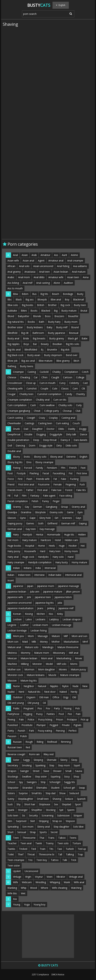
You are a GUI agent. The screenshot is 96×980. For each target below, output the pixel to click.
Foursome (44, 484)
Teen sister (14, 866)
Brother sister (15, 327)
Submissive (63, 815)
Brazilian (57, 344)
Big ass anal (28, 361)
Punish (21, 731)
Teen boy (42, 860)
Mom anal (47, 658)
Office (56, 697)
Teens (73, 838)
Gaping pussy (15, 523)
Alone (57, 283)
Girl (56, 518)
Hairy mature (29, 540)
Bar (35, 344)
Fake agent (49, 496)
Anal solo (24, 266)
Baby (49, 327)
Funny (45, 501)
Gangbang (51, 507)
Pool (61, 714)
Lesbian (17, 619)
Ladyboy (54, 619)
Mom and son (79, 636)
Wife (16, 882)
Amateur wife (56, 277)
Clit (83, 388)
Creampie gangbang (19, 411)
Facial (46, 473)
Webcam (27, 882)
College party (52, 411)
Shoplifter (37, 810)
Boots (34, 311)
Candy (69, 394)
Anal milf (28, 283)
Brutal (84, 311)
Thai (42, 838)
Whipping (55, 882)
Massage (43, 636)
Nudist (11, 692)
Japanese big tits (45, 603)
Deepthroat (14, 434)
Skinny (64, 760)
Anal (15, 255)
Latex (29, 619)
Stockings (13, 777)
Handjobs (43, 557)
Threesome (29, 838)
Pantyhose (13, 714)
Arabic (11, 277)
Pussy (39, 714)
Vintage (17, 877)
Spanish (81, 799)
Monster (37, 664)
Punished (13, 725)
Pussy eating (45, 731)
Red (28, 747)
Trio (30, 860)
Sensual (22, 832)
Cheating (25, 377)
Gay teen (31, 529)
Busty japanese (56, 333)
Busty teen (80, 305)
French (73, 468)
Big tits (44, 294)
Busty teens (27, 366)
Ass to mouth (15, 288)
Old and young (16, 703)
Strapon (12, 771)
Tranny (50, 843)
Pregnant (29, 708)
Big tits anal (14, 350)
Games (30, 523)
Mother (56, 642)
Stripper (78, 815)
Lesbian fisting (39, 630)
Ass (56, 255)
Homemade (54, 535)
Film (24, 496)
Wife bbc (12, 893)
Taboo (62, 838)
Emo (29, 462)
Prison (60, 719)
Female (58, 484)
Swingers (32, 782)
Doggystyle (56, 434)
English (83, 457)
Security (33, 815)
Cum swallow (47, 405)
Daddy (72, 429)
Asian (25, 255)
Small (68, 771)
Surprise (23, 793)
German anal (15, 529)
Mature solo (32, 647)
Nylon (65, 686)
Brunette (52, 350)
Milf (66, 636)
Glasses (12, 518)
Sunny (11, 799)
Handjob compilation (40, 562)
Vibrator (61, 877)
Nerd (21, 692)
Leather (24, 625)
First (20, 479)
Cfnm (44, 377)
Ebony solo (40, 457)
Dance (84, 434)
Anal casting (43, 283)
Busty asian (34, 355)
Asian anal (28, 261)
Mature (56, 636)
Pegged (54, 725)
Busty (39, 5)
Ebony (16, 457)
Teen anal (26, 843)
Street (36, 771)
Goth (41, 523)
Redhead (52, 742)
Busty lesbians (35, 327)
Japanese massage (68, 586)
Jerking (51, 608)
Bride (26, 338)
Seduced (74, 793)
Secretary (13, 765)
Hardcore (46, 540)
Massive (12, 681)
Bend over (72, 355)
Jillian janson (73, 592)
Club (78, 411)
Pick (77, 708)
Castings (30, 423)
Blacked (46, 311)
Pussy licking (45, 719)
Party (57, 708)
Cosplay (53, 418)
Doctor (50, 429)
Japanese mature (53, 592)
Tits (51, 849)
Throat (31, 854)
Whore (44, 888)
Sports (43, 832)
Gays (78, 518)
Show (62, 793)
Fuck (82, 484)
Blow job (12, 361)
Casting (32, 372)
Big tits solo (73, 344)
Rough (29, 742)
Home (41, 546)
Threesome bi (46, 854)
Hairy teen (55, 551)
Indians (28, 568)
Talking (70, 854)
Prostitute (27, 725)
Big (56, 311)
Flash (29, 479)
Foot (10, 473)
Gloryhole (40, 512)
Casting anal (68, 418)
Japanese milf (66, 608)
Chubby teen (26, 394)
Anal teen (44, 272)
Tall (60, 854)
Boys (26, 344)
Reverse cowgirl (16, 754)
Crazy (42, 418)
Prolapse (72, 719)
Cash (33, 405)
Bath (42, 322)
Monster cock (15, 675)
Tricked (23, 849)
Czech (85, 372)
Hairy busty (62, 562)
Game (70, 512)
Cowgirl (31, 418)
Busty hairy (54, 322)
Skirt (33, 821)
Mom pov (18, 636)
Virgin (28, 877)
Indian (16, 568)
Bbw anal (56, 299)
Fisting (17, 468)
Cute (55, 388)
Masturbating (64, 658)
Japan (30, 586)
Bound (75, 327)
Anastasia (30, 272)
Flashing (34, 473)
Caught (55, 377)
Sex (56, 804)
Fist (71, 473)
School (11, 782)
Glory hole (45, 518)
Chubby (56, 372)
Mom (31, 636)
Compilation (71, 372)
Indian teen (24, 575)
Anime (74, 255)
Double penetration (18, 440)
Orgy (66, 697)
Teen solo (63, 843)
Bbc (10, 299)
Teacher (12, 843)
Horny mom (71, 551)
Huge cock (28, 557)
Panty (11, 731)
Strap (33, 832)
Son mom (28, 827)
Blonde (37, 316)
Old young (33, 703)
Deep (36, 440)
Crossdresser (15, 383)
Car (36, 377)
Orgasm (31, 697)
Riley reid (49, 754)
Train (43, 849)
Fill (9, 496)
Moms (74, 664)
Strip (43, 782)
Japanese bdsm (63, 597)
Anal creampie (75, 261)
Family (39, 468)
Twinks (11, 849)
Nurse (16, 686)
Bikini (24, 311)
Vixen (50, 877)
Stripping (44, 821)
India (38, 568)
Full (16, 496)
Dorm (32, 445)
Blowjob (42, 299)
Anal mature (79, 272)
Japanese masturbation (20, 608)
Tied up (82, 849)
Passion (12, 736)
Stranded (27, 788)
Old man (44, 697)
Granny (17, 507)
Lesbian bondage (17, 630)
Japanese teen (43, 597)
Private (66, 725)
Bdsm (25, 294)
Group (64, 507)
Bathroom (38, 333)
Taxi (60, 849)
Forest (69, 490)
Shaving (57, 799)
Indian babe (55, 575)
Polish (23, 736)
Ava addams (80, 266)
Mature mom (42, 653)
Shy (18, 804)
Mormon (29, 669)
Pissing (67, 708)
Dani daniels (80, 440)
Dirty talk (71, 434)
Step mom (64, 765)
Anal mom (24, 277)
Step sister (41, 777)
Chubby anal (43, 400)
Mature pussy (78, 669)
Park (31, 731)
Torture (77, 843)
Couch (76, 423)
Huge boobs (14, 546)
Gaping (83, 523)
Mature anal (14, 647)
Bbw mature (46, 361)
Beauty (45, 344)
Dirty (59, 445)
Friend (11, 484)
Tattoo (55, 860)
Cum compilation (17, 405)
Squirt (77, 765)
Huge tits (69, 535)
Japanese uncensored (19, 603)
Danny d (65, 440)
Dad (26, 429)
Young (17, 904)
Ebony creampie (44, 462)
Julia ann (35, 592)
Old (74, 697)
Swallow (27, 777)
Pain (78, 714)
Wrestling (41, 882)
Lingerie (12, 625)
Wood (34, 888)
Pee (70, 714)
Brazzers (59, 316)
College (80, 377)
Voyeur (39, 877)
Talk (65, 860)
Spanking (40, 765)
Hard (43, 551)
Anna (86, 277)
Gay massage (47, 529)
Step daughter (61, 827)
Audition (68, 283)
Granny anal (78, 507)
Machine (12, 664)
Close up (31, 383)
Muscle (52, 675)
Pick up (85, 719)
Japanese (18, 586)
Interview (39, 575)
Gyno (23, 518)
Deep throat (50, 440)
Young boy (39, 904)
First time (82, 473)
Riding (40, 742)
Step (52, 765)
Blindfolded (31, 350)
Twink (39, 843)
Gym (80, 512)
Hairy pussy (14, 551)
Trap (80, 854)
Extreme (71, 457)
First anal (42, 490)
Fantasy (35, 496)
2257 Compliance (40, 974)
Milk (34, 642)
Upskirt (17, 871)
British (41, 305)
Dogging (41, 434)
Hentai (40, 535)
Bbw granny (63, 361)
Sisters (11, 793)
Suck (10, 804)
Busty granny (57, 338)
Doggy (83, 429)
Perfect (73, 731)
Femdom (52, 468)
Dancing (20, 445)
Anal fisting (63, 266)
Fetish (35, 501)
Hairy (16, 535)
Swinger (25, 771)
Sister (16, 760)
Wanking (12, 888)
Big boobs (28, 305)
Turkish (70, 849)
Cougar (12, 394)
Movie (78, 658)
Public (16, 708)
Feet (83, 468)
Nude (75, 686)
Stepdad (66, 804)
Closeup (67, 411)
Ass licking (13, 283)
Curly (79, 405)
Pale (21, 719)
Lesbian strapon (72, 619)
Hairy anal (13, 557)
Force (11, 479)
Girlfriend (52, 523)
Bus (34, 294)
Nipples (54, 686)
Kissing (29, 614)
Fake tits (81, 490)
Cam (75, 388)
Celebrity (74, 383)
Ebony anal (56, 457)
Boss (48, 316)
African (11, 266)
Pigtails (77, 725)
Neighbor (29, 686)
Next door (50, 692)
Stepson (70, 821)
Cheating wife (15, 388)
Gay (27, 507)
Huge (62, 546)
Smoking (27, 765)
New (85, 686)
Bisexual (74, 333)
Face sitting (66, 496)
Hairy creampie (16, 562)
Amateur (45, 255)
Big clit (25, 333)
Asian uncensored (43, 266)
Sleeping (38, 760)
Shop (76, 777)
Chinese (12, 377)
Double (28, 434)
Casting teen (45, 423)
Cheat (37, 411)
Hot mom (13, 540)
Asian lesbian (61, 272)
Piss (40, 708)
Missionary (59, 653)
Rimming (66, 742)
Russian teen (15, 747)
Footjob (21, 473)
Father (30, 490)
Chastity (80, 394)
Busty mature (69, 311)
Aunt (64, 255)
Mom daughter (47, 669)
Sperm (71, 810)
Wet (23, 893)
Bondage (68, 294)
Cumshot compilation (49, 394)
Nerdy (74, 692)
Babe (85, 338)
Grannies (67, 518)
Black (19, 299)
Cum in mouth (47, 383)
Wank (67, 882)
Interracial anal (73, 575)
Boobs (31, 322)
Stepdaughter (26, 799)
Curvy (62, 383)
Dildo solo (71, 445)
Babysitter (24, 316)
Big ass (30, 299)
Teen (16, 838)
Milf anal (74, 653)
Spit (61, 810)
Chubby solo (65, 405)
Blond (11, 316)
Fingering (71, 484)
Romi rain (34, 754)
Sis (24, 815)
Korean (17, 614)
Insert (11, 580)
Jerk (29, 597)
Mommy (26, 653)
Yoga (27, 904)
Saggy (26, 760)
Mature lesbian (29, 658)
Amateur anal (56, 261)
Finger (56, 501)
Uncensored (31, 871)
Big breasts (39, 338)
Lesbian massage (62, 625)
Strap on (57, 821)
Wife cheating (60, 888)
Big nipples (14, 344)
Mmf (85, 642)
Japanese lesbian (17, 592)
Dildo (61, 429)
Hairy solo (58, 557)
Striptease (45, 804)
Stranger (23, 810)
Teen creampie (16, 860)
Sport (78, 804)
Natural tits (34, 692)
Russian (17, 742)
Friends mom (15, 490)
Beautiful (73, 316)
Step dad (51, 793)
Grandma (26, 512)
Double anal (14, 451)
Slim (10, 821)
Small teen (43, 799)
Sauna (79, 771)
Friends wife (43, 479)
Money (44, 642)
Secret (54, 832)
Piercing (60, 731)
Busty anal (13, 338)
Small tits (37, 793)
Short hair (30, 804)
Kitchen (41, 614)
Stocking (51, 810)
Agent (41, 261)
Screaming (47, 815)
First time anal (26, 484)
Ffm (63, 468)
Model (49, 664)
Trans (51, 838)
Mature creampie (70, 675)
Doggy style (46, 445)
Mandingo (48, 647)
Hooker (73, 546)
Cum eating (62, 423)
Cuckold (44, 372)
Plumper (41, 725)
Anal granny (14, 272)
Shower (57, 771)
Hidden (82, 535)
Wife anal (79, 882)
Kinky (60, 614)
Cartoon (68, 377)
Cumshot (32, 388)
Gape (33, 518)
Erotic (27, 457)
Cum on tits (60, 400)
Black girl (73, 338)
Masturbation (71, 642)
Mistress (12, 653)
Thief (21, 854)
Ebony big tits (15, 462)
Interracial (50, 568)
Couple (44, 388)
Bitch (76, 361)
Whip (24, 888)
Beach (56, 294)
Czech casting (15, 418)
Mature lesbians (36, 675)
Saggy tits (70, 782)
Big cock (65, 305)
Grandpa (12, 512)
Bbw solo (13, 305)
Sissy (67, 777)
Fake (64, 479)
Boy (67, 299)
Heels (52, 546)
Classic (65, 388)
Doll (10, 445)
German (37, 507)
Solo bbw (78, 827)
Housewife (30, 551)
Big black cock (15, 355)
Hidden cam (71, 540)
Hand (71, 557)
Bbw (16, 294)
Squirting (55, 777)
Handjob (27, 535)
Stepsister (13, 788)
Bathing (12, 366)
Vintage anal (76, 877)
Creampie (18, 372)
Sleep (74, 760)
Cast (85, 383)
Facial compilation (18, 501)
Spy (21, 782)
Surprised (21, 821)
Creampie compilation (20, 400)
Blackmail (78, 299)
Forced (28, 468)
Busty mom (71, 322)
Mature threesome (68, 647)
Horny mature (79, 562)
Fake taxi (56, 490)
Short (10, 832)
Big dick (65, 350)
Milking (25, 664)
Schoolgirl (55, 782)
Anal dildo (39, 277)
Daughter (37, 429)
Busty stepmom (53, 355)
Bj (42, 350)
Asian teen (73, 277)
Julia (60, 603)
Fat (55, 479)
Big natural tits (16, 322)
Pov (48, 708)
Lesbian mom (40, 625)
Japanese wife (15, 597)
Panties (51, 714)
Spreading (13, 827)
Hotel (58, 540)
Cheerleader (14, 423)
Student (55, 788)
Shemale (52, 760)
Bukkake (12, 311)
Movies (63, 669)
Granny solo (56, 512)
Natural (42, 686)
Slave (46, 771)
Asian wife (13, 261)
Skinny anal (43, 827)
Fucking (74, 479)
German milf (68, 523)
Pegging (28, 714)
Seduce (69, 799)
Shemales (42, 788)
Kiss (51, 614)
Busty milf (62, 327)
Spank (11, 810)
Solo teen (13, 815)
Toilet (11, 854)
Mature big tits (29, 681)
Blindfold (12, 333)
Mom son (13, 642)
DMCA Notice (58, 974)
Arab (34, 255)
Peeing (11, 719)
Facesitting (59, 473)
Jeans (40, 608)
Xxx (15, 899)
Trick (74, 860)
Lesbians (40, 619)
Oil (44, 703)
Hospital (30, 546)
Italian (11, 575)
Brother (52, 305)
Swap (82, 788)
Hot (83, 546)
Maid (25, 642)
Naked (63, 692)
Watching (76, 888)
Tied (33, 849)
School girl (69, 788)
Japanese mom (46, 586)
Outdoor (18, 697)
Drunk (16, 429)
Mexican (12, 658)
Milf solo (62, 664)
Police (31, 719)
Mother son (14, 669)
